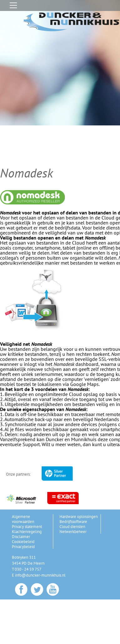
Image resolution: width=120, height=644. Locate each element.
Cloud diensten (72, 527)
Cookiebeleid (23, 542)
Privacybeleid (23, 547)
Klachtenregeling (27, 532)
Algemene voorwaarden (23, 519)
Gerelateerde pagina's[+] (29, 603)
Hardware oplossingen (79, 517)
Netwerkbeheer (73, 532)
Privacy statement (27, 527)
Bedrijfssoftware (73, 522)
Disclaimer (21, 537)
